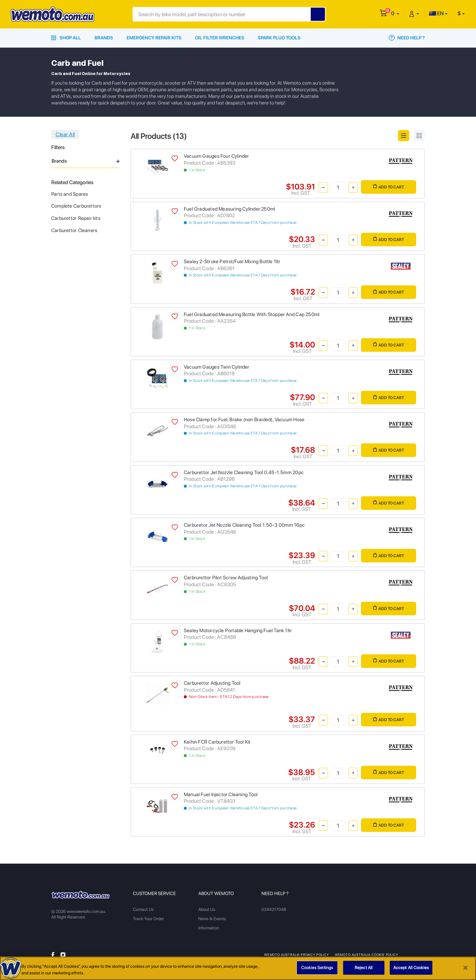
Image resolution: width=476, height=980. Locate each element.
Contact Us (143, 909)
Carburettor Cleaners (74, 230)
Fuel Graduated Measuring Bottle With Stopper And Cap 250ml (252, 314)
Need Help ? (407, 38)
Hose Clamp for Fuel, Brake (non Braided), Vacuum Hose (244, 420)
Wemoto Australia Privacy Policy (297, 955)
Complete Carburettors (76, 206)
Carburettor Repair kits (76, 218)
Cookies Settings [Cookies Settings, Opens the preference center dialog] (317, 970)
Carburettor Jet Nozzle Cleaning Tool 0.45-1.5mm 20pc (244, 472)
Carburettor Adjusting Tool (212, 683)
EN (436, 13)
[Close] (465, 969)
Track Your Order (148, 919)
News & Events (212, 919)
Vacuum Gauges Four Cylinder (217, 156)
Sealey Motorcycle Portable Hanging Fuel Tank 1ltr (238, 631)
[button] (395, 13)
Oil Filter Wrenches (220, 38)
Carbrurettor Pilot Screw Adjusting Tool (226, 578)
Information (209, 928)
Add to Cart (389, 187)
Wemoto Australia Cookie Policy (367, 955)
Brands (104, 38)
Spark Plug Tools (279, 38)
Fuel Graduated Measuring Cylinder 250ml (229, 209)
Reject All (364, 970)
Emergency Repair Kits (154, 38)
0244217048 (274, 909)
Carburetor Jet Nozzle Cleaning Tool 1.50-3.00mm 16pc (244, 525)
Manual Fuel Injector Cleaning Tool (221, 795)
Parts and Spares (70, 194)
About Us (207, 909)
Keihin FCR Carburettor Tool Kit (217, 742)
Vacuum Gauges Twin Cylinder (217, 367)
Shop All (66, 38)
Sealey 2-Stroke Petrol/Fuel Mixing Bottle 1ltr (232, 262)
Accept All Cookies (411, 970)
